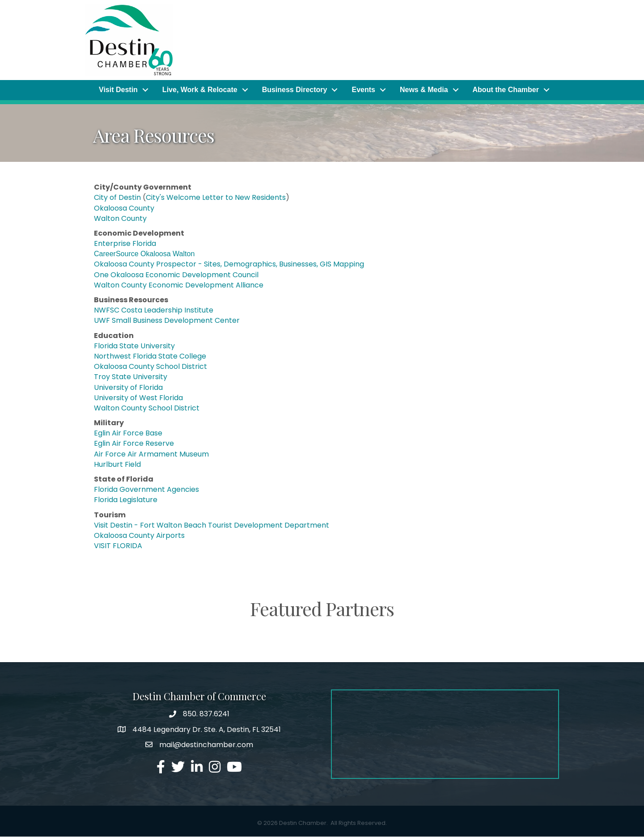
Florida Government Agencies (146, 490)
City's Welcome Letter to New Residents (216, 198)
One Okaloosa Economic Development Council (176, 275)
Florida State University (134, 346)
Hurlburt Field (117, 464)
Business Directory (295, 90)
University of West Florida (138, 398)
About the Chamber (506, 90)
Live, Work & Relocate (200, 90)
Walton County (120, 218)
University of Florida (128, 387)
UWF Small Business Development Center (167, 321)
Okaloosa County (125, 208)
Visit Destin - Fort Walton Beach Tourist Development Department (212, 525)
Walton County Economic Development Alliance (179, 285)
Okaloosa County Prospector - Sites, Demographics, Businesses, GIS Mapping (229, 264)
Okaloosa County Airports (139, 536)
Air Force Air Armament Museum (151, 454)
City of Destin (118, 198)
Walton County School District (147, 408)
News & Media (424, 90)
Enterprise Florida (126, 244)
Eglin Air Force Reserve (134, 444)
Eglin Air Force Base (128, 433)
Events (363, 90)
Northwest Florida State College (150, 357)
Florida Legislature (126, 500)
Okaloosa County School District (150, 367)
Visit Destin (118, 90)
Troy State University (131, 377)
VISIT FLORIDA (118, 546)
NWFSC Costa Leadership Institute (154, 311)
